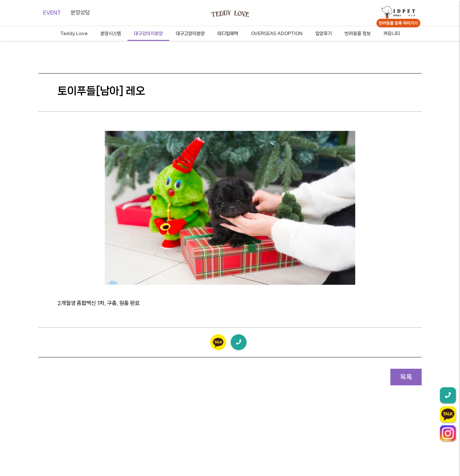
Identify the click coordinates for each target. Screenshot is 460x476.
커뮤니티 (392, 34)
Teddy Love (74, 34)
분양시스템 (111, 34)
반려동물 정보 (358, 34)
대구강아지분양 (148, 34)
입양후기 (324, 34)
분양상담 (80, 12)
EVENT (52, 12)
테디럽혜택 (228, 34)
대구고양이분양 (190, 34)
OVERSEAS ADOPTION (277, 34)
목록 (406, 377)
